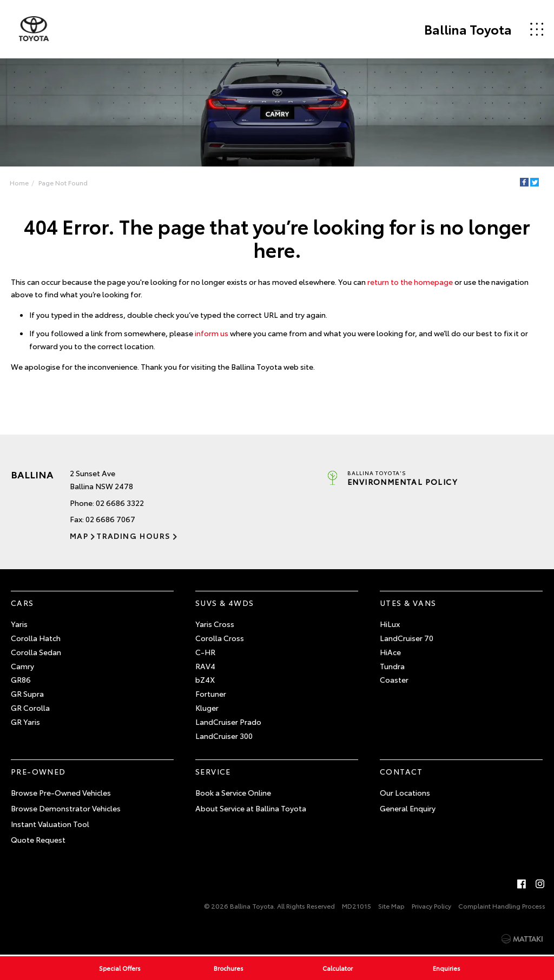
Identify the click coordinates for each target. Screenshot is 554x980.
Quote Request (38, 839)
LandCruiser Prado (228, 722)
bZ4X (205, 680)
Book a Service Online (233, 792)
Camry (22, 666)
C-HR (205, 652)
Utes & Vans (408, 603)
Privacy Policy (431, 906)
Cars (22, 603)
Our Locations (405, 792)
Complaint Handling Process (502, 906)
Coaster (394, 680)
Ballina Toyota (468, 29)
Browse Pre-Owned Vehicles (61, 792)
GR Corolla (30, 708)
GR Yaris (25, 722)
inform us (212, 333)
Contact (401, 772)
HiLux (390, 624)
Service (213, 772)
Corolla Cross (220, 638)
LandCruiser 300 (224, 736)
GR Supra (27, 694)
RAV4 (205, 666)
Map (79, 536)
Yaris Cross (215, 624)
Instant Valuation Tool (50, 824)
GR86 (21, 680)
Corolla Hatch (36, 638)
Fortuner (211, 694)
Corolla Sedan (36, 652)
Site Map (391, 906)
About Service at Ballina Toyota (251, 808)
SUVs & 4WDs (225, 603)
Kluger (207, 708)
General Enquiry (408, 808)
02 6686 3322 (120, 503)
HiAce (390, 652)
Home (19, 182)
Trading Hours (133, 536)
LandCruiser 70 (407, 638)
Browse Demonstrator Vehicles (66, 808)
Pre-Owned (38, 772)
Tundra (392, 666)
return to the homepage (410, 282)
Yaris (19, 624)
